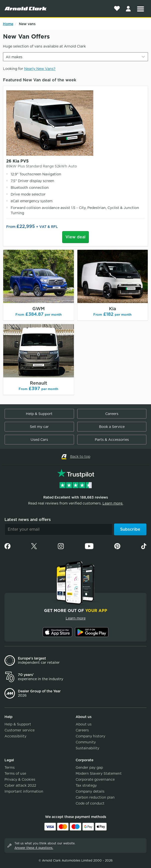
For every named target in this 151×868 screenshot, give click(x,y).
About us (84, 724)
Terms (10, 767)
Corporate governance (95, 779)
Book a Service (112, 427)
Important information (24, 791)
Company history (90, 736)
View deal (75, 237)
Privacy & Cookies (20, 779)
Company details (90, 791)
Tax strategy (86, 785)
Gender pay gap (89, 767)
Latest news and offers (28, 520)
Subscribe (130, 529)
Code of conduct (90, 803)
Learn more (76, 618)
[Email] (58, 529)
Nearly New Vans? (40, 69)
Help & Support (39, 414)
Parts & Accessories (112, 440)
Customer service (20, 730)
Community (86, 742)
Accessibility (15, 736)
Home (8, 24)
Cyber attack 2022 (20, 785)
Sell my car (39, 427)
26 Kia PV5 (75, 164)
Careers (112, 414)
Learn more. (113, 503)
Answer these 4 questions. (34, 848)
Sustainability (87, 748)
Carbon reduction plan (95, 797)
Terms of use (15, 773)
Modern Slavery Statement (99, 773)
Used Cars (39, 440)
